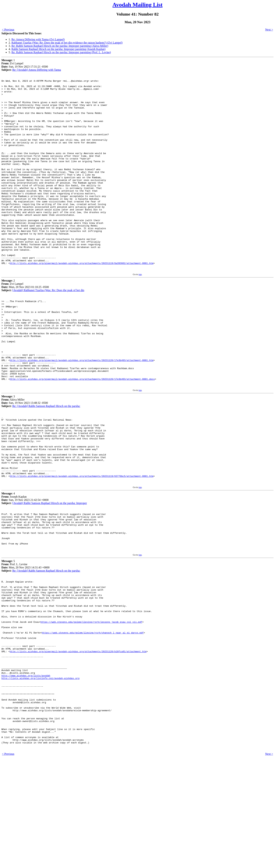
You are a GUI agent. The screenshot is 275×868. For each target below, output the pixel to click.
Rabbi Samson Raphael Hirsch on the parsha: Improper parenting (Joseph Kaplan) (58, 49)
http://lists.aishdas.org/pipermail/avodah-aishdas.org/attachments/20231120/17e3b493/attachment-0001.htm (82, 411)
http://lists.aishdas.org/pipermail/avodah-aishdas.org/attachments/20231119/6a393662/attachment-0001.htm (82, 301)
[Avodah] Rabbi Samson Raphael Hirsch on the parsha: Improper (50, 572)
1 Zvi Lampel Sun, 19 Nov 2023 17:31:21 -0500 (25, 65)
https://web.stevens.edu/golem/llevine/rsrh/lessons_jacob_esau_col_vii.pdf (91, 707)
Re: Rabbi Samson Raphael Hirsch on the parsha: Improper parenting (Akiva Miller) (60, 46)
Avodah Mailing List (137, 5)
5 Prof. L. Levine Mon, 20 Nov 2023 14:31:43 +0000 (25, 642)
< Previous (8, 30)
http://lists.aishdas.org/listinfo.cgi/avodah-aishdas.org (40, 775)
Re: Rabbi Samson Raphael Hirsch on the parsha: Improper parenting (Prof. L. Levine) (61, 52)
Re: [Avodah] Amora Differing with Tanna (37, 70)
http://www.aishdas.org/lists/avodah (26, 771)
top (140, 312)
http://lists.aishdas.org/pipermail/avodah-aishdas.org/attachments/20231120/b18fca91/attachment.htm (78, 743)
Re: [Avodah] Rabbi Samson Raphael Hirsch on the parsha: (46, 461)
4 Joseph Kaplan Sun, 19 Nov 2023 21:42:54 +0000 (25, 567)
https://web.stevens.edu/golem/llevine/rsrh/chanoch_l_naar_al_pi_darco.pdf (93, 720)
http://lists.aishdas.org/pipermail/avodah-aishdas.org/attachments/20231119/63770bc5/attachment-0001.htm (82, 544)
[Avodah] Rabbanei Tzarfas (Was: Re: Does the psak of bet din (48, 328)
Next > (269, 30)
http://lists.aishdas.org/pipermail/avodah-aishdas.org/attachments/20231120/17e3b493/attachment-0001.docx (82, 434)
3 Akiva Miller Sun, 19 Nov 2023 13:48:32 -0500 (25, 456)
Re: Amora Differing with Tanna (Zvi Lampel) (38, 39)
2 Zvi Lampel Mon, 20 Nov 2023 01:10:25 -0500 (25, 323)
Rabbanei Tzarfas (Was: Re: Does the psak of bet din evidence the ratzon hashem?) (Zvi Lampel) (67, 43)
